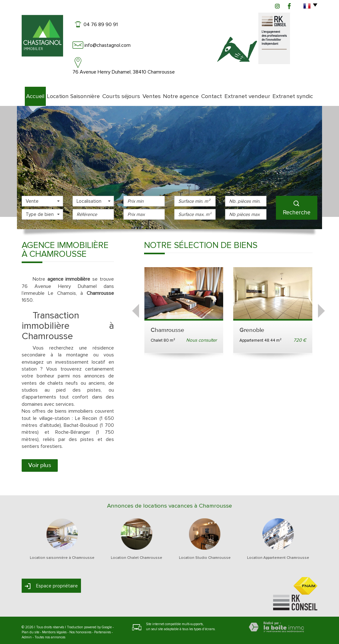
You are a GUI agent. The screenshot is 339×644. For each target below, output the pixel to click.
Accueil (32, 93)
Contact (219, 93)
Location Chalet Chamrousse (137, 554)
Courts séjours (117, 93)
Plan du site (30, 629)
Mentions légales (54, 629)
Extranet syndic (301, 93)
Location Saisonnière (72, 93)
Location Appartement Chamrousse (278, 554)
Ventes (152, 93)
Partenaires (102, 629)
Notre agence (185, 93)
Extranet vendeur (257, 93)
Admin (27, 634)
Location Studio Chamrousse (205, 554)
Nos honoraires (80, 629)
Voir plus (40, 462)
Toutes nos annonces (50, 634)
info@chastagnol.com (108, 45)
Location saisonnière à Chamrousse (62, 554)
